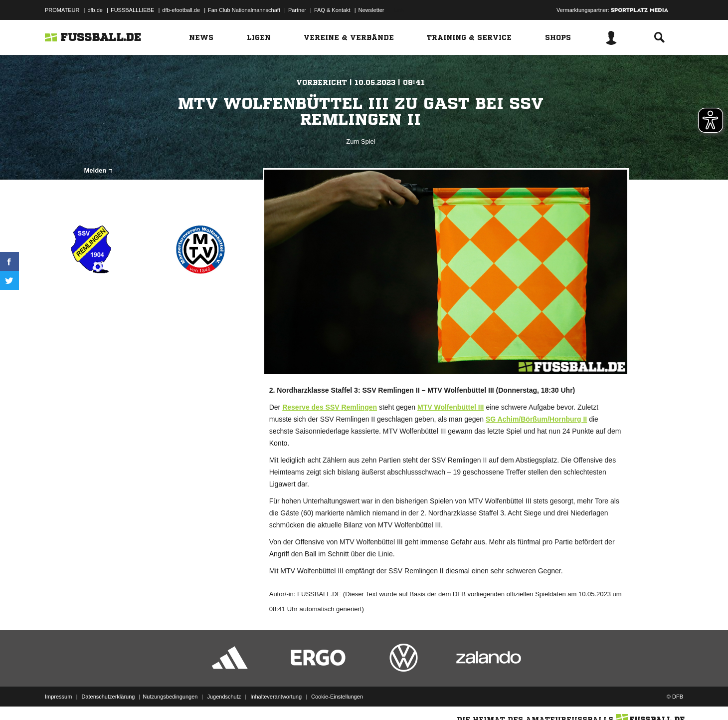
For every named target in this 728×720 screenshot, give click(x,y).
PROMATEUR (62, 10)
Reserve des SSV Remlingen (330, 407)
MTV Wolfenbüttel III (451, 407)
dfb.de (95, 10)
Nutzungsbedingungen (170, 697)
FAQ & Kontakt (332, 10)
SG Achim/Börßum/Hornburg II (536, 419)
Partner (297, 10)
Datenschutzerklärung (108, 697)
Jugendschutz (224, 697)
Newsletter (371, 10)
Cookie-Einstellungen (337, 697)
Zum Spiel (361, 141)
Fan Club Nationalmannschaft (244, 10)
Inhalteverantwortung (276, 697)
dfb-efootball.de (181, 10)
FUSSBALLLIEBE (132, 10)
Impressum (58, 697)
